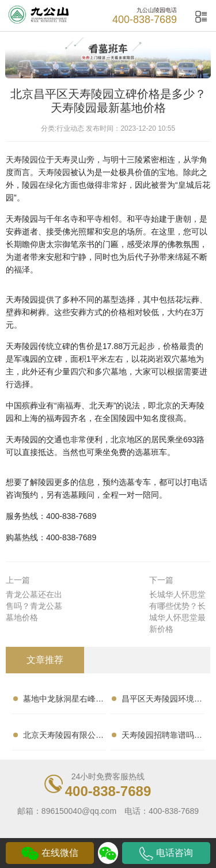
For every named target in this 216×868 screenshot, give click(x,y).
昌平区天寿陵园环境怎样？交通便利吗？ (162, 701)
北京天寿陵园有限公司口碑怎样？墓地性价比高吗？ (63, 737)
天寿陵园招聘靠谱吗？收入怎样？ (162, 737)
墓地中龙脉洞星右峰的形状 (63, 701)
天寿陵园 (22, 160)
